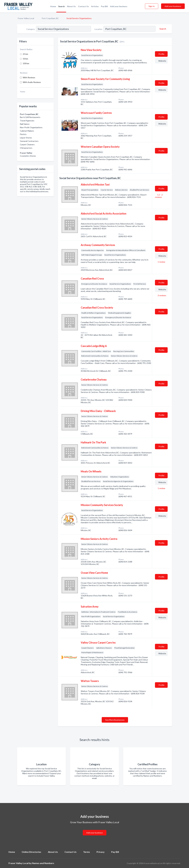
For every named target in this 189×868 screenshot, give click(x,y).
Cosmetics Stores (28, 156)
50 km (25, 59)
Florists (23, 134)
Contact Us (83, 6)
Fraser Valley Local (26, 18)
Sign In (152, 6)
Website (162, 61)
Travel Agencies (27, 121)
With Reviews (29, 77)
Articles (95, 6)
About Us (71, 6)
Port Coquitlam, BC (50, 18)
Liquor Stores (26, 138)
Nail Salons (25, 124)
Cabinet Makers (27, 131)
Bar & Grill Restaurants (30, 117)
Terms (87, 852)
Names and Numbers (43, 863)
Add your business (119, 6)
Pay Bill (104, 6)
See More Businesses (115, 720)
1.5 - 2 (159, 196)
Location (98, 29)
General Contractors (29, 141)
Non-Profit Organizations (31, 127)
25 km (25, 54)
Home (53, 6)
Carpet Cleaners (27, 144)
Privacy (101, 852)
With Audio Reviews (32, 82)
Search (61, 6)
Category (31, 29)
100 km (26, 63)
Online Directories (31, 852)
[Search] (162, 29)
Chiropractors (26, 148)
